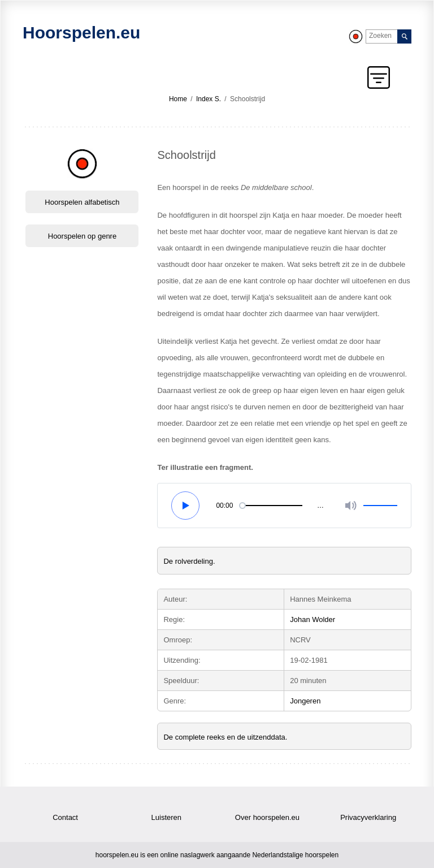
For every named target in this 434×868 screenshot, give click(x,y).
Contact (65, 817)
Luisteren (166, 817)
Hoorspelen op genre (82, 236)
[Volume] (347, 506)
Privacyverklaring (368, 817)
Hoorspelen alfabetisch (82, 202)
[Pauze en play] (186, 506)
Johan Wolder (313, 619)
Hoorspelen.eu (81, 33)
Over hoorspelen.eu (267, 817)
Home (178, 99)
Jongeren (305, 701)
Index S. (209, 99)
